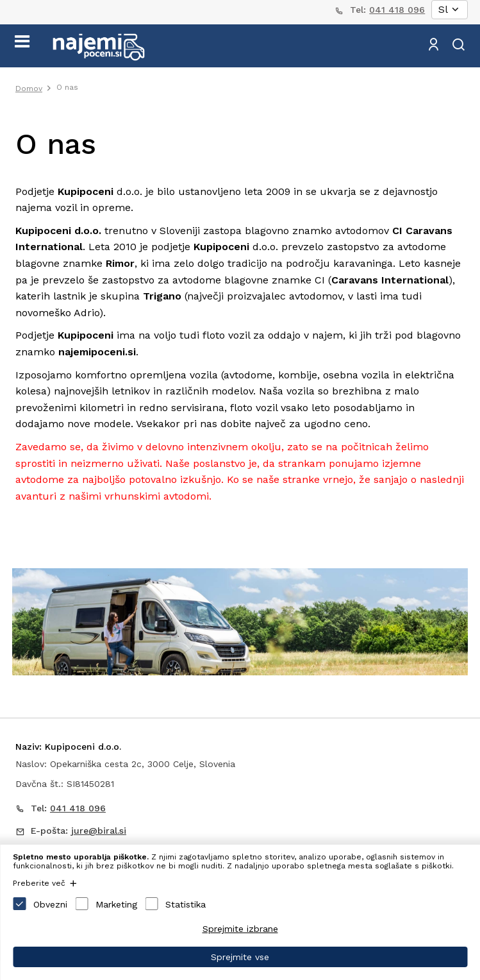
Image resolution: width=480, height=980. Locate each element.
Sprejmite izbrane (240, 929)
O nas (67, 87)
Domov (29, 89)
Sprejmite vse (240, 957)
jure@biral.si (99, 831)
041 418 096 (397, 10)
